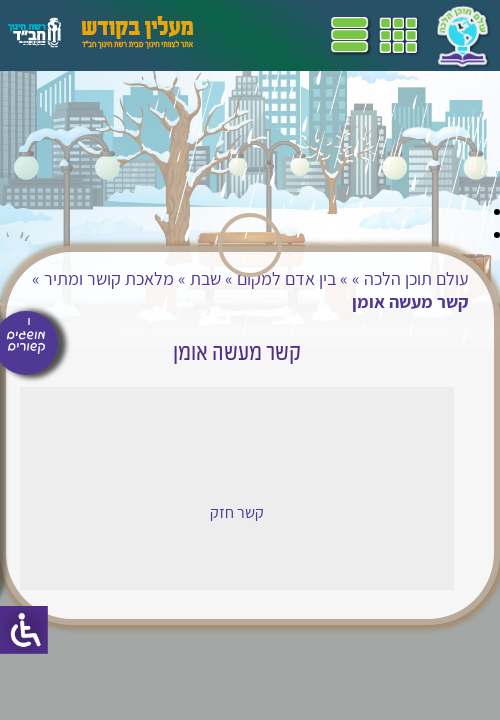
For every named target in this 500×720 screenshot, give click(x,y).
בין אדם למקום (286, 278)
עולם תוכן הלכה (416, 278)
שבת (205, 278)
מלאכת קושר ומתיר (109, 278)
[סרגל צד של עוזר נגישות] (24, 630)
